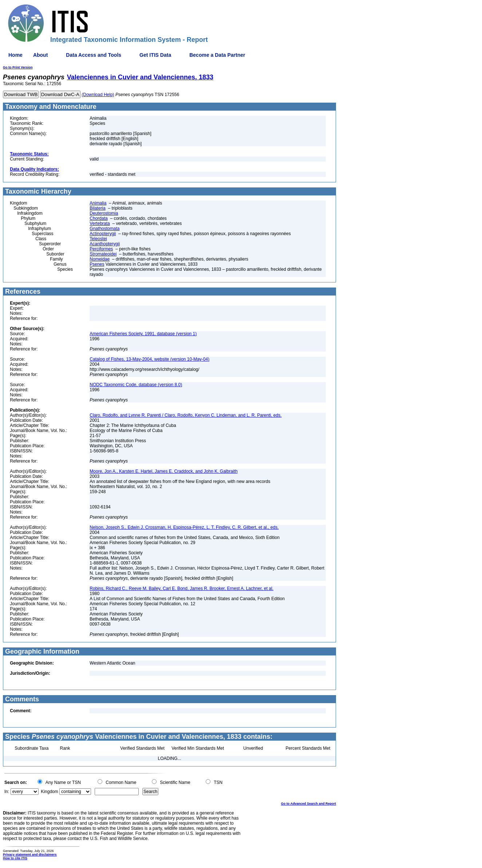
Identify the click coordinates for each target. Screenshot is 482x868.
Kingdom (49, 792)
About (40, 55)
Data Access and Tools (94, 55)
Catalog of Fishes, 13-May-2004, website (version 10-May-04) (149, 359)
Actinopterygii (103, 234)
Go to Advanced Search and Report (309, 804)
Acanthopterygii (105, 244)
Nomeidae (100, 259)
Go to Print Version (18, 67)
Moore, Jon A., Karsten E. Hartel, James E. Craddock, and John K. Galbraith (163, 471)
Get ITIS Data (155, 55)
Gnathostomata (104, 229)
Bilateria (97, 208)
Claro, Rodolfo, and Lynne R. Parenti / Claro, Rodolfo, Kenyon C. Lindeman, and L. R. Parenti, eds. (185, 415)
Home (15, 55)
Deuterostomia (104, 213)
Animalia (98, 203)
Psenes (97, 264)
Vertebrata (100, 223)
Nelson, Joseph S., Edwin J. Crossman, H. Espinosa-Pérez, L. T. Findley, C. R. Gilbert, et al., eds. (184, 527)
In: (7, 792)
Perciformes (101, 249)
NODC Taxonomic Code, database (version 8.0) (136, 385)
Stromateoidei (103, 254)
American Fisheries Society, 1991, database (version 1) (143, 334)
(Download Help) (98, 95)
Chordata (98, 218)
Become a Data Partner (217, 55)
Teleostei (98, 239)
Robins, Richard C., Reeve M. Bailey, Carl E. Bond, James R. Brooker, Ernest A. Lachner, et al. (181, 588)
